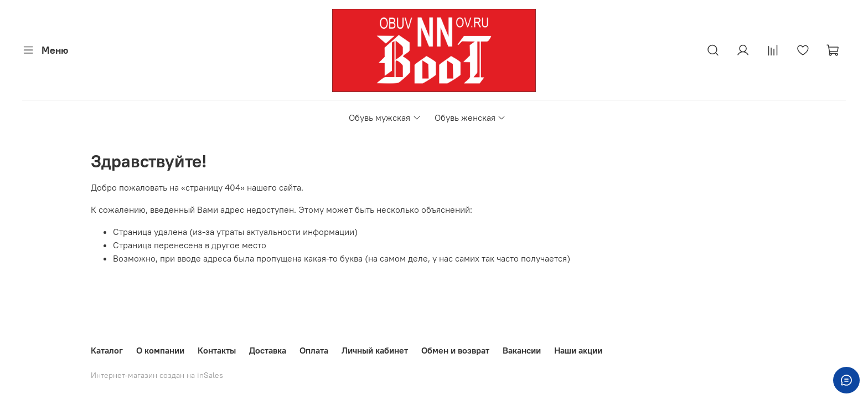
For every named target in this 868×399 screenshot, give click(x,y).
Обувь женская (470, 117)
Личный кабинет (375, 350)
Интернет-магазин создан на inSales (157, 375)
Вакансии (522, 350)
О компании (160, 350)
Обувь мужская (385, 117)
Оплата (314, 350)
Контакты (217, 350)
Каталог (107, 350)
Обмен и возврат (455, 350)
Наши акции (578, 350)
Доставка (268, 350)
